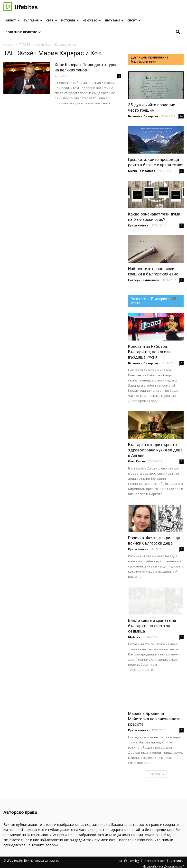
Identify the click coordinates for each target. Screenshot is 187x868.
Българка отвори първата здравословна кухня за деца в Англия (155, 450)
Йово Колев (136, 461)
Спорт (134, 20)
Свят (52, 20)
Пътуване (114, 20)
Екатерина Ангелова (144, 280)
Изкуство (92, 20)
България (33, 20)
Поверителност (154, 861)
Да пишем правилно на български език (150, 59)
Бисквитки (176, 861)
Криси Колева (138, 225)
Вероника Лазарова (143, 116)
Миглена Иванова (142, 171)
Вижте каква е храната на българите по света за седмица (152, 626)
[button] (178, 32)
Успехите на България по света (151, 301)
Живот (13, 20)
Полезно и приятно (23, 32)
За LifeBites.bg (129, 861)
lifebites (134, 637)
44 (181, 116)
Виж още (156, 774)
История (70, 20)
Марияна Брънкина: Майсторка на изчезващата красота (154, 719)
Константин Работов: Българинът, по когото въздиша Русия (149, 352)
